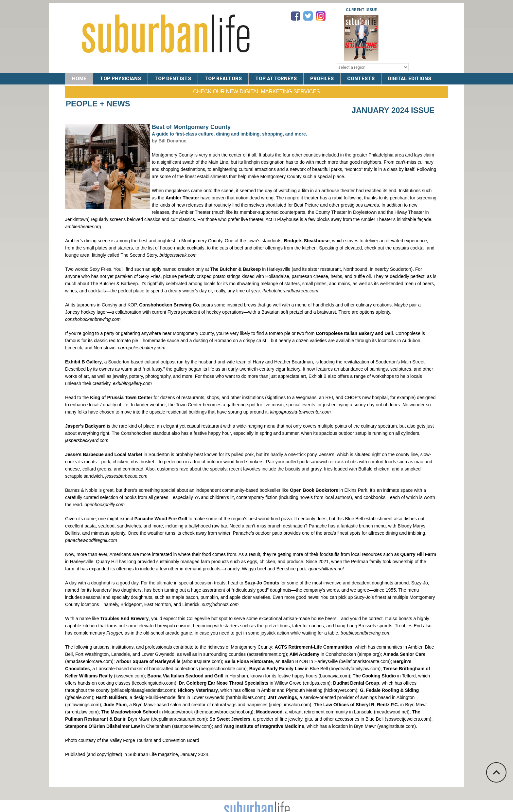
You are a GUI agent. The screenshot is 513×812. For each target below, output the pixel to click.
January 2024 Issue (393, 110)
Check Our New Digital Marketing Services (256, 92)
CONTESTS (361, 79)
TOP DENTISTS (173, 79)
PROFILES (322, 79)
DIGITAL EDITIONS (410, 79)
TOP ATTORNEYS (276, 79)
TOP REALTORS (223, 79)
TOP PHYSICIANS (120, 79)
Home (79, 79)
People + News (98, 104)
